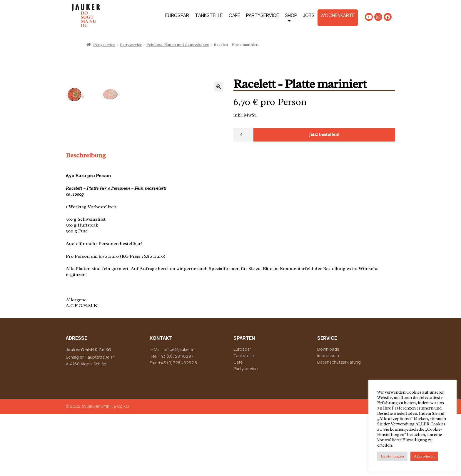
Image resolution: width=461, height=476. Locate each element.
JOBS (309, 15)
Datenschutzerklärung (339, 424)
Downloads (328, 411)
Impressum (328, 418)
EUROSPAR (177, 15)
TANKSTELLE (209, 15)
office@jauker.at (179, 411)
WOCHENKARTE (338, 15)
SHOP (291, 19)
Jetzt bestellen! (324, 134)
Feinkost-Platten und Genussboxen (178, 45)
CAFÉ (234, 15)
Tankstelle (244, 418)
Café (238, 424)
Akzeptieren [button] (424, 456)
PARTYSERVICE (263, 15)
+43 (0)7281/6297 (176, 418)
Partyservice (104, 45)
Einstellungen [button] (392, 456)
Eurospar (242, 411)
